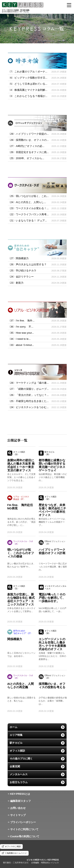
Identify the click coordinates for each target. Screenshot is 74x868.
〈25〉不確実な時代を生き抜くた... (28, 401)
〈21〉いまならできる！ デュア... (27, 220)
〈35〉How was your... (21, 333)
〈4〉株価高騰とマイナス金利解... (28, 90)
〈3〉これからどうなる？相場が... (28, 96)
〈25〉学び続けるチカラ (22, 271)
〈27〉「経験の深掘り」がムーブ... (28, 389)
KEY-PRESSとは (20, 794)
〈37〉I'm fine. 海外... (21, 321)
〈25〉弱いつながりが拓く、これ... (28, 196)
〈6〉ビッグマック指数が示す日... (28, 78)
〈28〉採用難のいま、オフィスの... (28, 140)
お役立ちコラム (19, 782)
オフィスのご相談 (13, 846)
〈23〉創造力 (16, 283)
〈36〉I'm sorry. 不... (21, 327)
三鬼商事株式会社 (21, 863)
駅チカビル (16, 743)
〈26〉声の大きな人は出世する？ (27, 264)
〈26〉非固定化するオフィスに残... (28, 152)
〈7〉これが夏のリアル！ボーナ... (28, 72)
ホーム (14, 727)
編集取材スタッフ (21, 801)
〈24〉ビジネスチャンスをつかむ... (28, 407)
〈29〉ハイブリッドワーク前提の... (28, 134)
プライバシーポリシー (23, 822)
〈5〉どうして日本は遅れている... (28, 84)
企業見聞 (15, 766)
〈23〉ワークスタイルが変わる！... (28, 208)
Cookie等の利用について (25, 836)
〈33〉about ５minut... (21, 345)
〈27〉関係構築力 (18, 258)
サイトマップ (18, 815)
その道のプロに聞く (21, 759)
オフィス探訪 (17, 751)
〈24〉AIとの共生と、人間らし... (27, 202)
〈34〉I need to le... (19, 339)
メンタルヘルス (19, 774)
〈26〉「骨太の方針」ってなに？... (28, 395)
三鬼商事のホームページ (16, 853)
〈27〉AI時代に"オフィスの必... (26, 146)
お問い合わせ (18, 808)
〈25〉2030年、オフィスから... (26, 158)
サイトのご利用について (24, 829)
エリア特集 (16, 735)
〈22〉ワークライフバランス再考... (28, 214)
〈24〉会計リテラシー (21, 277)
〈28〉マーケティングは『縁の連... (28, 383)
